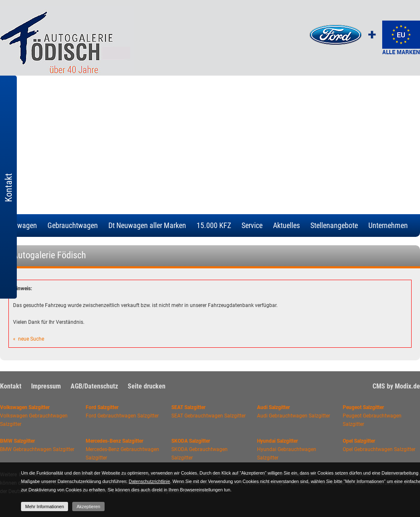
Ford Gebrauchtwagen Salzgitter (122, 416)
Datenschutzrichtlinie (149, 481)
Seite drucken (147, 386)
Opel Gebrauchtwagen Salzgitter (379, 449)
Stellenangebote (334, 225)
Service (252, 225)
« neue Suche (29, 339)
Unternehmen (388, 225)
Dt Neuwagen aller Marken (147, 225)
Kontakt (11, 386)
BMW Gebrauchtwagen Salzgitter (37, 449)
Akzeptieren (88, 507)
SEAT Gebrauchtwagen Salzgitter (209, 416)
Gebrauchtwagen (73, 225)
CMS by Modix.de (396, 386)
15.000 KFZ (214, 225)
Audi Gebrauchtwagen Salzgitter (294, 416)
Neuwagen (21, 225)
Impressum (46, 386)
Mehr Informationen (45, 507)
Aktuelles (286, 225)
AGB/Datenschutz (94, 386)
